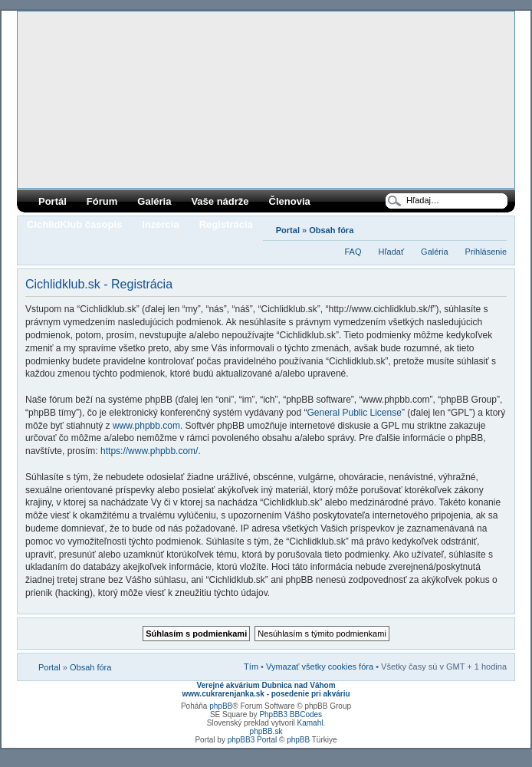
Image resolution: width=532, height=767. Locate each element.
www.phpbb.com (146, 426)
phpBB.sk (266, 731)
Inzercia (160, 224)
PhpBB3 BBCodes (291, 714)
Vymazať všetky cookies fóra (320, 667)
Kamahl (310, 723)
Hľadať (391, 252)
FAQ (353, 252)
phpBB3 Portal (253, 740)
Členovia (290, 201)
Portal (288, 230)
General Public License (354, 413)
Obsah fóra (331, 230)
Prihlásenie (486, 252)
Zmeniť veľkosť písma (496, 227)
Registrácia (226, 224)
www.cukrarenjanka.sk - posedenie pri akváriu (266, 694)
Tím (251, 667)
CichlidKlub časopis (74, 224)
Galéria (154, 201)
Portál (53, 201)
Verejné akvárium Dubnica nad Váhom (266, 685)
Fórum (102, 201)
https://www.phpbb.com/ (149, 451)
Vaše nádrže (220, 201)
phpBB (221, 706)
